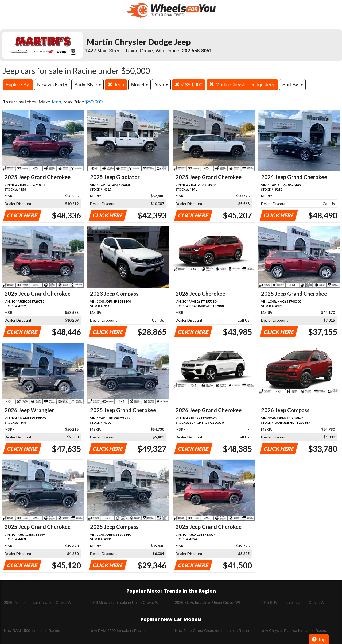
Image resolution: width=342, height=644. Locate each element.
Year (161, 85)
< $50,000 (189, 85)
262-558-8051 (197, 51)
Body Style (88, 85)
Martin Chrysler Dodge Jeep (242, 85)
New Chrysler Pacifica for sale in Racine (294, 631)
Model (139, 85)
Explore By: (18, 85)
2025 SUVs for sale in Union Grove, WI (293, 603)
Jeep (116, 85)
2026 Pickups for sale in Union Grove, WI (38, 603)
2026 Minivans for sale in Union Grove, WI (125, 603)
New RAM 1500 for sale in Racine (32, 631)
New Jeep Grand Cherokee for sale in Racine (213, 631)
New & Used (52, 85)
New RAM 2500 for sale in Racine (118, 631)
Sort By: (292, 85)
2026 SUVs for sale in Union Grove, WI (207, 603)
